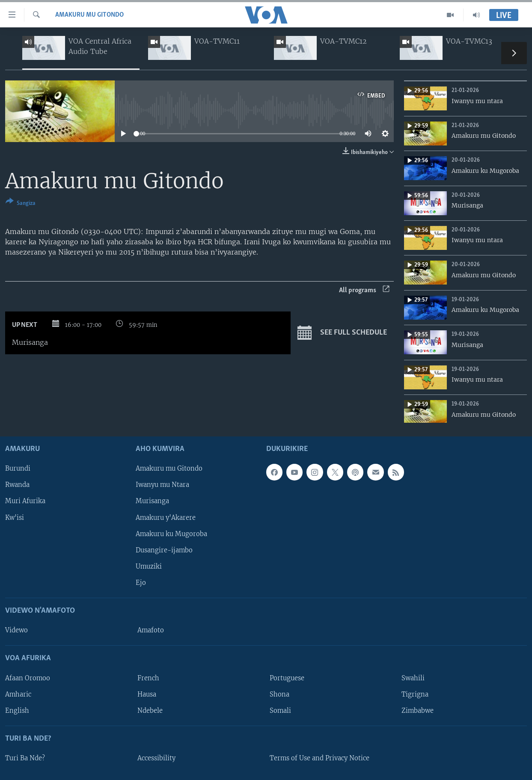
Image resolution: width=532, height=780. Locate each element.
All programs (364, 290)
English (17, 711)
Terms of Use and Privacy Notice (319, 758)
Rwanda (17, 485)
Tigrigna (415, 694)
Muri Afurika (25, 501)
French (148, 678)
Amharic (18, 694)
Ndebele (150, 711)
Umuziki (149, 566)
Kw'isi (15, 518)
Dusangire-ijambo (164, 550)
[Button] (21, 204)
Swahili (413, 678)
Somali (280, 711)
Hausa (147, 694)
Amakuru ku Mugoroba (171, 534)
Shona (279, 694)
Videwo (16, 630)
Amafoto (151, 630)
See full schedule (342, 333)
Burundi (18, 469)
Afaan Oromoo (28, 678)
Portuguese (287, 678)
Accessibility (156, 758)
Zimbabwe (418, 711)
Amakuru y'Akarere (166, 518)
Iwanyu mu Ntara (162, 485)
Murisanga (152, 501)
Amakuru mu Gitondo (89, 15)
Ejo (141, 583)
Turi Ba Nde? (25, 758)
